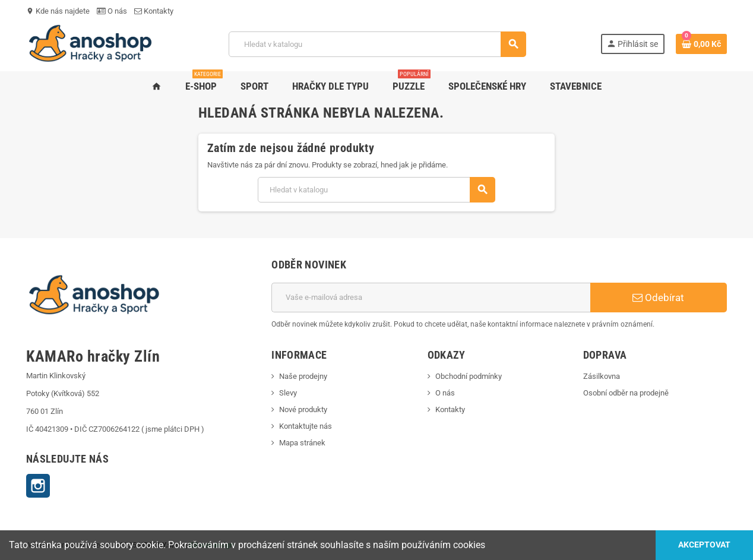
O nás (112, 11)
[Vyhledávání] (377, 44)
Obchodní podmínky (469, 376)
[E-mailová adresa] (431, 298)
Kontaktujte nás (306, 426)
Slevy (288, 393)
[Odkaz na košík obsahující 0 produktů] (701, 44)
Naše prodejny (303, 376)
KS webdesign (211, 545)
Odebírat (658, 298)
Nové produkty (303, 409)
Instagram (38, 486)
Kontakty (154, 11)
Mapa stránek (302, 443)
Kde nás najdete (58, 11)
